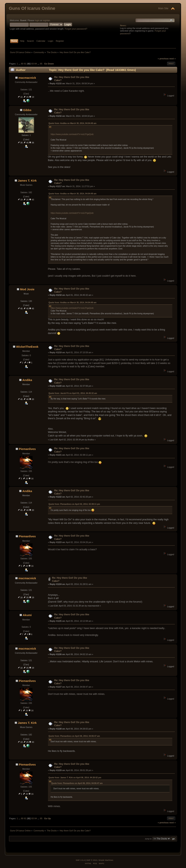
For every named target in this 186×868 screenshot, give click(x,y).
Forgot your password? (76, 29)
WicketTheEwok (27, 347)
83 (33, 64)
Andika (27, 380)
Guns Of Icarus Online (32, 8)
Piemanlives (27, 449)
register (46, 20)
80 (22, 64)
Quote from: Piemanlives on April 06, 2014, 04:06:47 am (74, 736)
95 (41, 64)
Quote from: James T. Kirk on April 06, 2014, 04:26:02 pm (75, 778)
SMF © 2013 (92, 860)
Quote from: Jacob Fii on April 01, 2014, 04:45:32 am (73, 393)
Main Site (163, 8)
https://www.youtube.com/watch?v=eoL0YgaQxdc (72, 134)
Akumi (27, 615)
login (37, 20)
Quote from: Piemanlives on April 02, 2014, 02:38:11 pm (74, 504)
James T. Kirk (27, 181)
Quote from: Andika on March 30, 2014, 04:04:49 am (73, 123)
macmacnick (27, 78)
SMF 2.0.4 (80, 860)
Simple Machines (106, 860)
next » (172, 59)
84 (36, 64)
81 (25, 64)
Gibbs (27, 110)
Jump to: (149, 839)
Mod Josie (27, 289)
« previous (163, 59)
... (20, 64)
